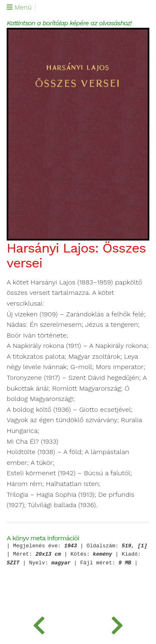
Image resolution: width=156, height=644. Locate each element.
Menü (19, 7)
